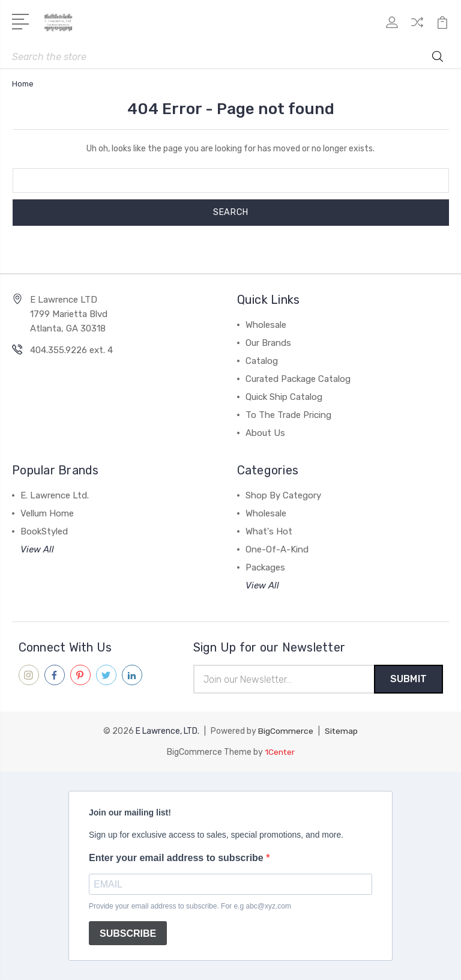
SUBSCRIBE (128, 933)
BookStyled (44, 531)
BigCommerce (286, 732)
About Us (265, 433)
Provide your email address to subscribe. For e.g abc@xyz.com (190, 906)
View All (37, 549)
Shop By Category (283, 495)
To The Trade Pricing (288, 415)
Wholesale (266, 325)
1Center (279, 752)
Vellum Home (47, 513)
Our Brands (268, 343)
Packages (265, 567)
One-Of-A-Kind (277, 549)
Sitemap (342, 732)
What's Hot (269, 531)
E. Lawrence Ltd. (55, 495)
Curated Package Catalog (298, 379)
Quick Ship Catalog (284, 397)
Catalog (262, 361)
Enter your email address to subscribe (177, 858)
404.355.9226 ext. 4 (71, 350)
